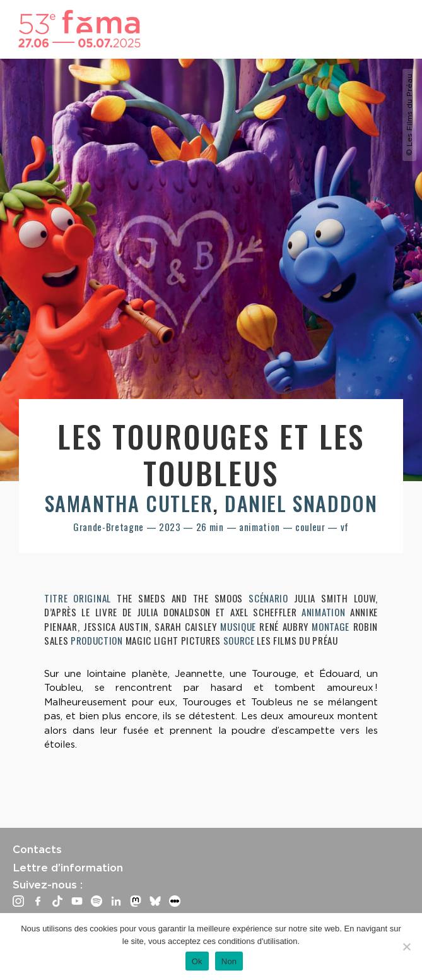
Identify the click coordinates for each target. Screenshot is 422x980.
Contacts (37, 849)
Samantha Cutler (129, 503)
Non (229, 961)
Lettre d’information (68, 868)
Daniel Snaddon (301, 503)
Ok (197, 961)
